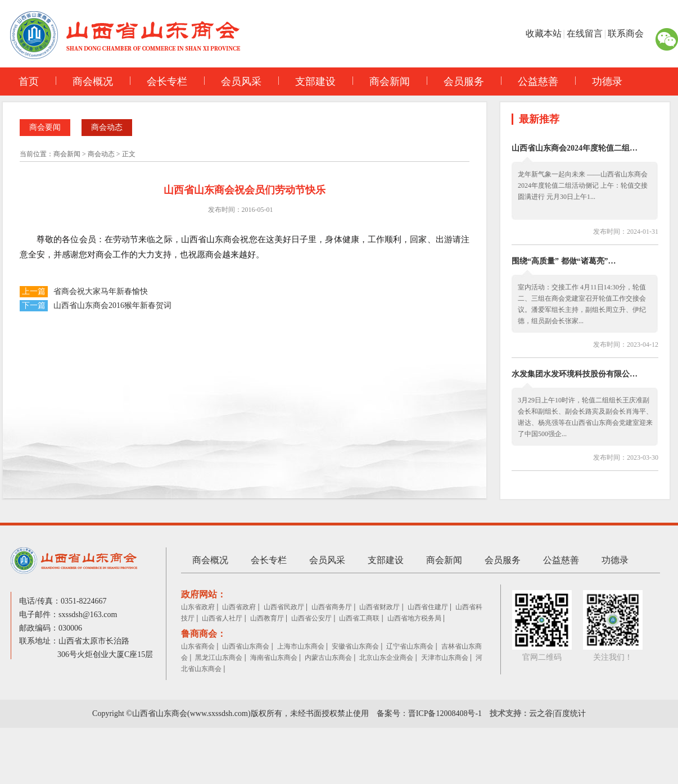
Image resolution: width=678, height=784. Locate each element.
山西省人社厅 (222, 618)
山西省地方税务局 (414, 618)
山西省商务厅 (332, 607)
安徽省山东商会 (355, 646)
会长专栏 (159, 81)
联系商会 (626, 33)
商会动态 (107, 127)
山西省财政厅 (379, 607)
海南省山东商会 (274, 658)
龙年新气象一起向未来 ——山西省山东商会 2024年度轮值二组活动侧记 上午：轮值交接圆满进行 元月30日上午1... (583, 185)
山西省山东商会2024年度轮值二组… (575, 148)
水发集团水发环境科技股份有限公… (575, 374)
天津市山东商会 (445, 658)
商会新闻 (381, 81)
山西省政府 (239, 607)
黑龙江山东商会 (219, 658)
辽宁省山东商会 (410, 646)
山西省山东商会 (246, 646)
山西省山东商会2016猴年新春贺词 (112, 305)
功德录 (599, 81)
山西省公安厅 (311, 618)
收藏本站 (544, 33)
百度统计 (570, 713)
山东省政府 (198, 607)
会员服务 (455, 81)
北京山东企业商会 (386, 658)
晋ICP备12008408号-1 (445, 713)
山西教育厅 (267, 618)
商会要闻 (45, 127)
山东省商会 (198, 646)
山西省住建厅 (428, 607)
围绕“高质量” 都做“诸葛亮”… (564, 261)
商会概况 (84, 81)
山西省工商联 (359, 618)
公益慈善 (530, 81)
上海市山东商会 (301, 646)
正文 (129, 154)
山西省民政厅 (284, 607)
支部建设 (307, 81)
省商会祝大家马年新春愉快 (101, 291)
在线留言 (585, 33)
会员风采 (233, 81)
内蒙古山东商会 (328, 658)
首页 (29, 81)
